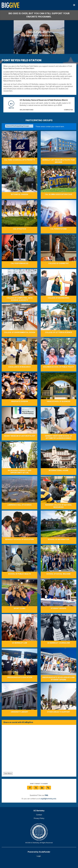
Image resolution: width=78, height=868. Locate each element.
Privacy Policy (39, 818)
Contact (39, 815)
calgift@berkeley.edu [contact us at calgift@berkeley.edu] (48, 799)
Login (39, 856)
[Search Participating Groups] (19, 126)
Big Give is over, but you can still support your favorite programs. (39, 15)
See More (8, 773)
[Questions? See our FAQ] (46, 795)
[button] (48, 788)
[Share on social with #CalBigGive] (39, 749)
